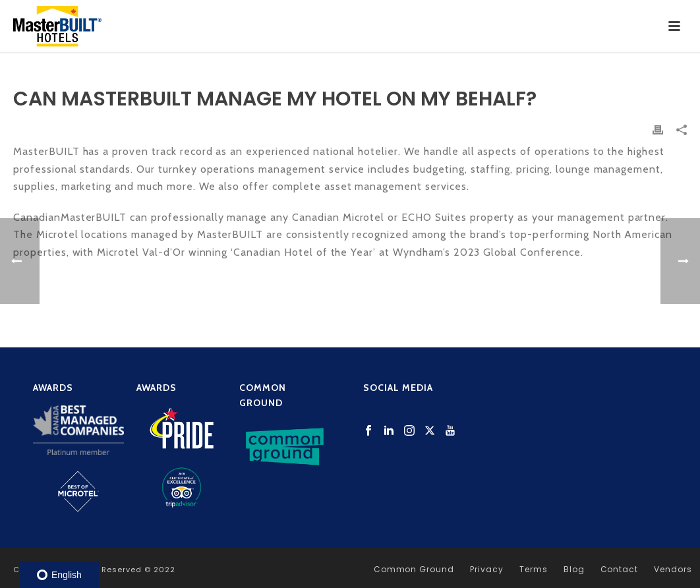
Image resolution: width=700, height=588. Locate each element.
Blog (574, 570)
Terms (534, 570)
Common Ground (414, 570)
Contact (620, 570)
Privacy (487, 570)
